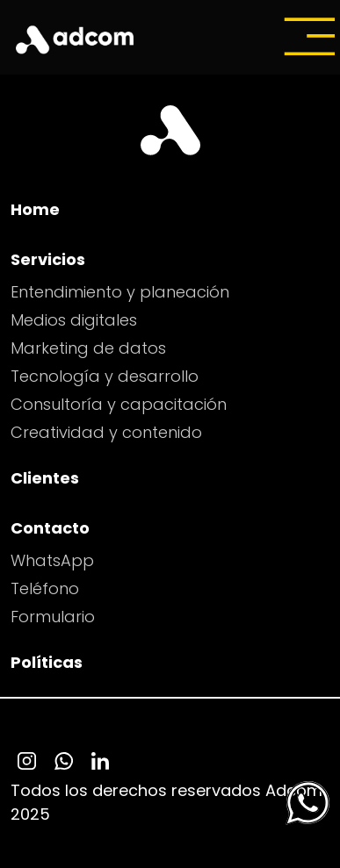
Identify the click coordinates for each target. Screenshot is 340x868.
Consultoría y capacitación (119, 404)
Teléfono (45, 588)
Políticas (47, 662)
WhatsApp (52, 560)
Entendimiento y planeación (120, 292)
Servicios (48, 259)
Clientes (45, 478)
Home (35, 209)
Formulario (53, 617)
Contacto (50, 528)
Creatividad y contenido (106, 432)
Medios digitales (74, 320)
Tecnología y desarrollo (105, 376)
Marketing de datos (88, 348)
